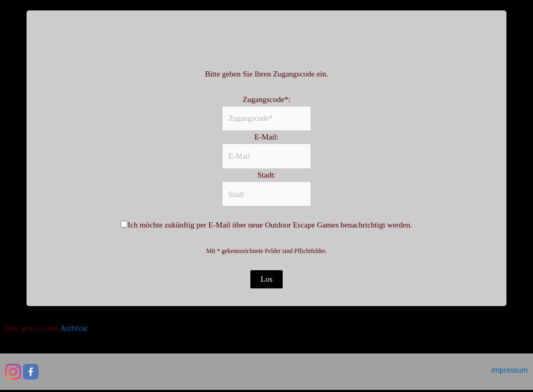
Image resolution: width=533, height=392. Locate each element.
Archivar (74, 330)
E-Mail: (267, 138)
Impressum (510, 372)
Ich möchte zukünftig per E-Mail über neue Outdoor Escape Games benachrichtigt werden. (270, 227)
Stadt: (266, 176)
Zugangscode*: (266, 99)
